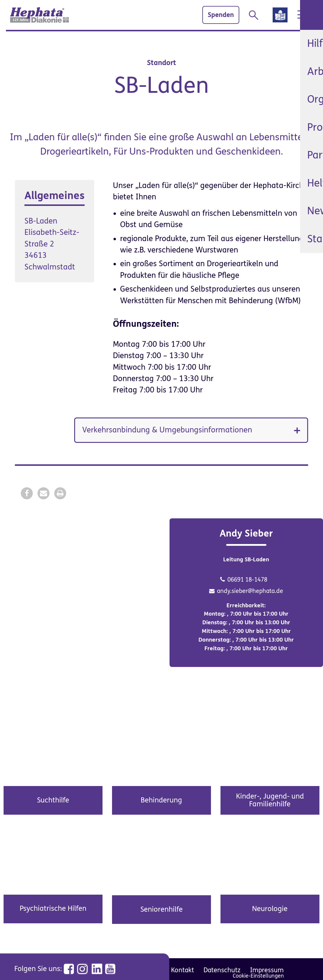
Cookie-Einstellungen (258, 976)
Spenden (210, 15)
